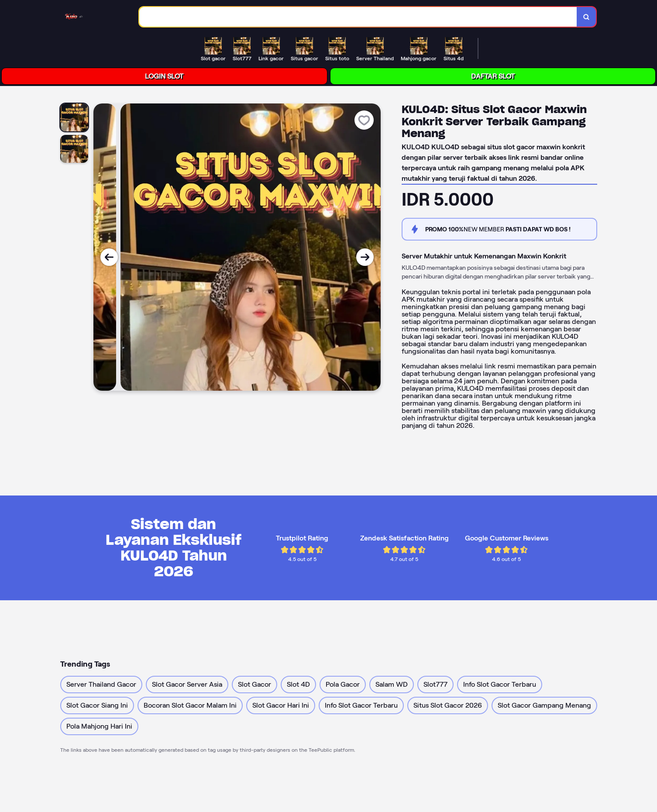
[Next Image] (365, 257)
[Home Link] (76, 17)
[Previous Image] (109, 257)
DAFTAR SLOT (493, 76)
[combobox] (358, 17)
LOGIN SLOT (164, 76)
